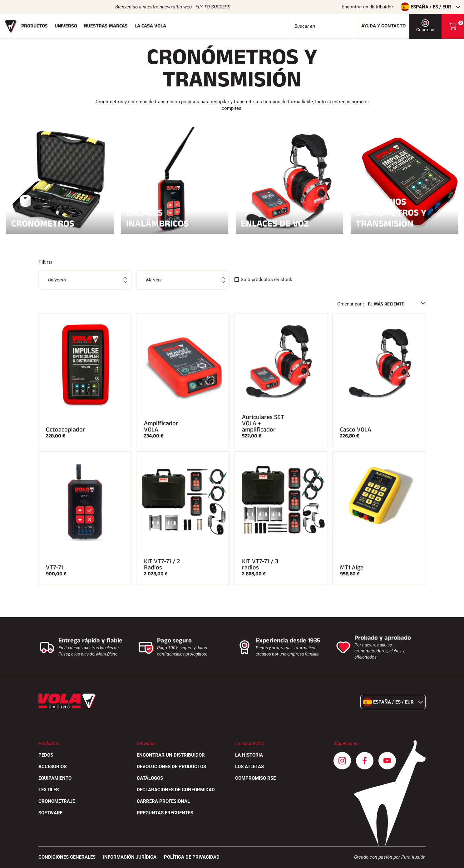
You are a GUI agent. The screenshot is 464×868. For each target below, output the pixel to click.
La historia (249, 755)
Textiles (49, 790)
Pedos (46, 755)
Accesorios (52, 767)
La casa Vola (150, 26)
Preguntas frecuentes (165, 813)
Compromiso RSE (255, 778)
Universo (66, 26)
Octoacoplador (66, 430)
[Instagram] (342, 761)
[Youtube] (387, 761)
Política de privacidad (192, 857)
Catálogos (150, 778)
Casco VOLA (356, 430)
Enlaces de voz (289, 223)
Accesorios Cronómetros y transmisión (404, 213)
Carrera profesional (163, 801)
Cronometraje (57, 801)
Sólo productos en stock (267, 280)
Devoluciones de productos (171, 767)
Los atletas (249, 767)
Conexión (425, 26)
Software (50, 813)
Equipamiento (55, 778)
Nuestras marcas (106, 26)
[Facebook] (365, 761)
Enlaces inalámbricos (175, 218)
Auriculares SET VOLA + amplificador (263, 423)
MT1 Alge (352, 568)
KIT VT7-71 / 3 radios (260, 564)
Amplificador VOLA (161, 427)
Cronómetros (60, 223)
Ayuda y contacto (383, 26)
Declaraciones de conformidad (176, 790)
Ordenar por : (351, 304)
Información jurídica (130, 857)
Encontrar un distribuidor (367, 7)
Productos (35, 26)
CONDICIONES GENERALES (67, 857)
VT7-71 (54, 568)
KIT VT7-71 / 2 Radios (162, 564)
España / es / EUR (430, 7)
